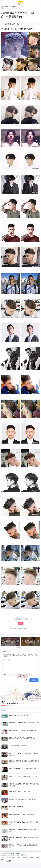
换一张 (31, 675)
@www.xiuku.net (10, 7)
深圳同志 (14, 857)
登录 (4, 652)
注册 (6, 652)
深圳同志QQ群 (21, 854)
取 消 (26, 680)
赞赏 (21, 624)
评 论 (34, 680)
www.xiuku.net (12, 703)
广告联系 (11, 854)
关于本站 (4, 854)
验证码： (5, 675)
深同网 (9, 861)
